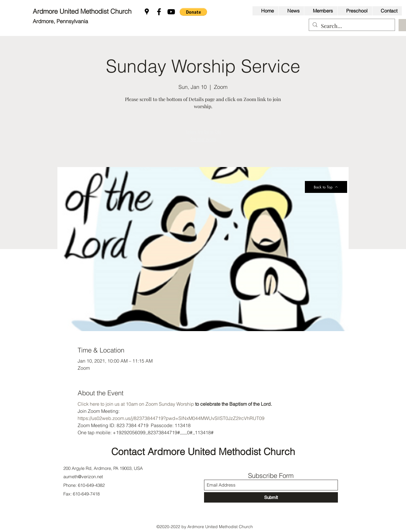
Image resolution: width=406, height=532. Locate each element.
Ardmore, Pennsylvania (60, 21)
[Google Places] (147, 12)
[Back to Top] (326, 187)
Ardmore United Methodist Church (83, 11)
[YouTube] (171, 12)
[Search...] (352, 26)
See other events (203, 139)
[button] (193, 12)
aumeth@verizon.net (83, 477)
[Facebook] (159, 12)
